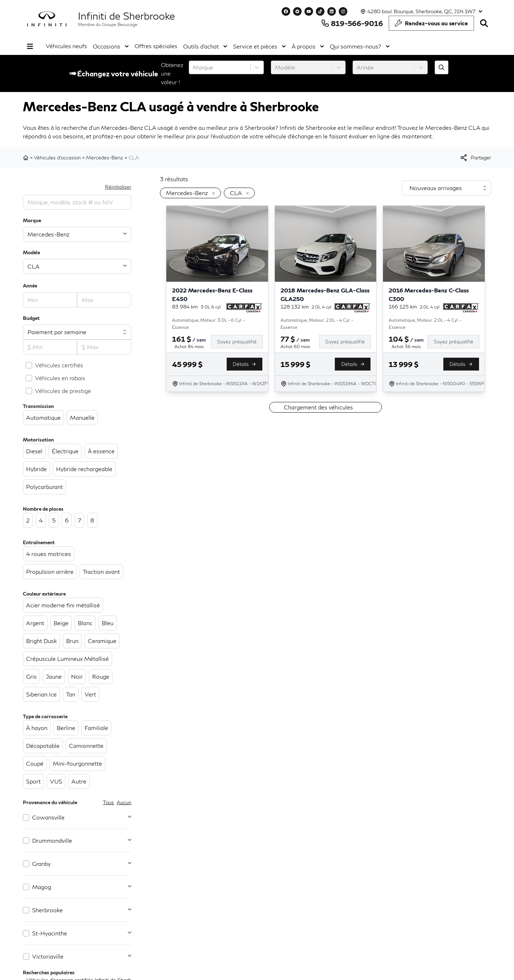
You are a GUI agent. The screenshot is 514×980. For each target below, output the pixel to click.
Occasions (111, 46)
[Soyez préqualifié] (240, 342)
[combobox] (193, 67)
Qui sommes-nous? (360, 46)
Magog (42, 887)
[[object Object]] (475, 158)
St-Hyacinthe (50, 933)
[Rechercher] (484, 23)
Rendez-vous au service (431, 25)
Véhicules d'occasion (57, 157)
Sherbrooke (47, 910)
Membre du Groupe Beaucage (108, 24)
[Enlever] (212, 194)
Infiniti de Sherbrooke (126, 16)
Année (30, 285)
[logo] (47, 19)
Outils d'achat (205, 46)
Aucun (124, 802)
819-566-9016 (352, 23)
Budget (31, 318)
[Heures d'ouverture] (421, 11)
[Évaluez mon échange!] (442, 67)
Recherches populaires (49, 972)
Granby (41, 864)
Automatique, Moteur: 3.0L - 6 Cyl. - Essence (208, 324)
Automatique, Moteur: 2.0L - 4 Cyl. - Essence (317, 324)
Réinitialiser (118, 187)
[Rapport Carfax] (244, 308)
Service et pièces (259, 46)
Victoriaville (48, 956)
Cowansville (48, 817)
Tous (108, 802)
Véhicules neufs (66, 46)
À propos (308, 46)
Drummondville (52, 840)
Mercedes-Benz (105, 157)
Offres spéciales (156, 46)
